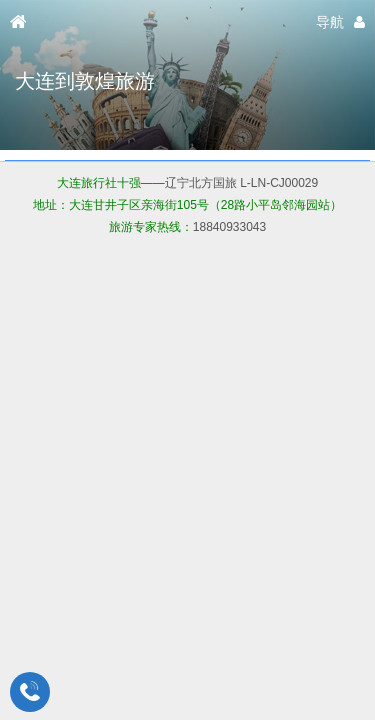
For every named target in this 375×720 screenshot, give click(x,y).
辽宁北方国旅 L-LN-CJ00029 (241, 183)
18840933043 (229, 227)
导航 (330, 22)
